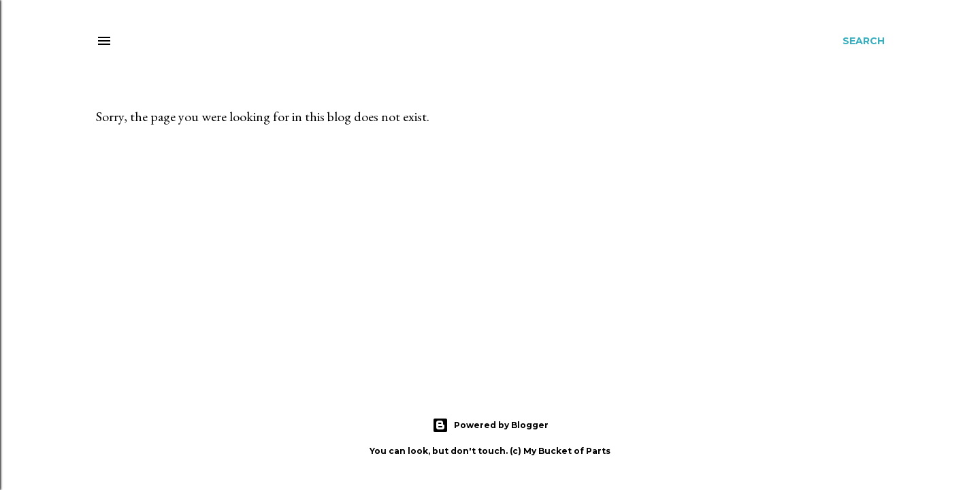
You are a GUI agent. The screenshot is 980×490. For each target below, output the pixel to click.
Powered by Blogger (490, 425)
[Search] (864, 41)
